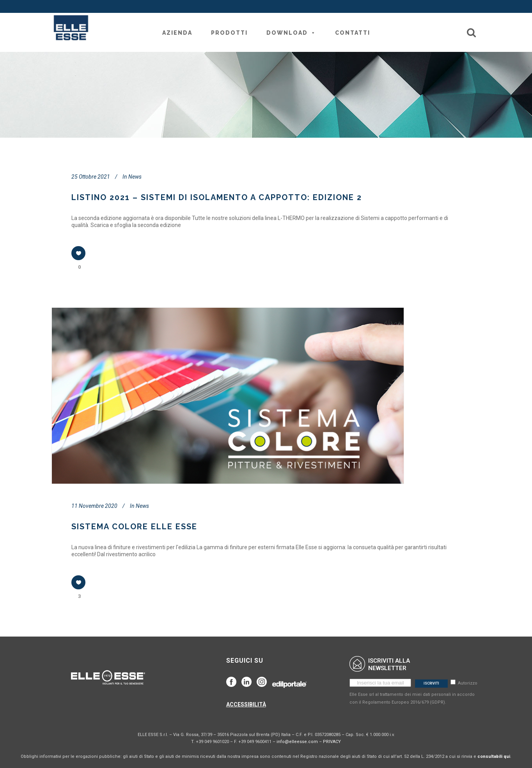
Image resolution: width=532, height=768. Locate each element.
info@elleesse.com (297, 742)
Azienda (177, 33)
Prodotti (229, 33)
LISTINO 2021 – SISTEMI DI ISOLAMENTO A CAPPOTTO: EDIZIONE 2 (217, 197)
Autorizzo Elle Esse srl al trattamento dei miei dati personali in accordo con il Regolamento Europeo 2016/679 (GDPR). (413, 693)
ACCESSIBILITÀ (246, 704)
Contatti (353, 33)
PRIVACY (332, 742)
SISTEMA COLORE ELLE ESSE (134, 527)
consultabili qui (494, 756)
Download (291, 33)
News (135, 177)
